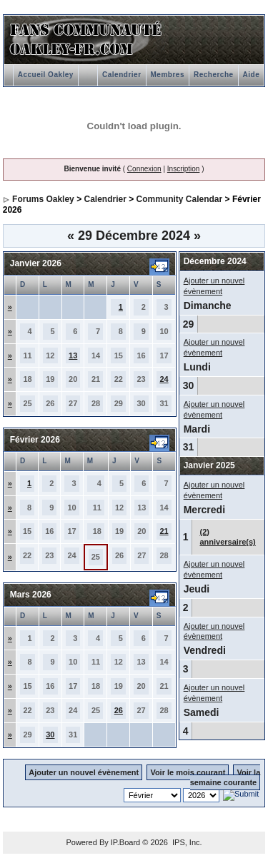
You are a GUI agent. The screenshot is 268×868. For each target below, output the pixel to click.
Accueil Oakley (46, 75)
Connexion (144, 169)
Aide (252, 75)
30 (50, 735)
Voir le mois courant (188, 772)
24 (164, 379)
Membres (168, 75)
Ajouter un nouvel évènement (84, 772)
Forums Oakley (43, 199)
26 (119, 710)
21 (164, 531)
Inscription (184, 169)
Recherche (214, 75)
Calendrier (121, 75)
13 (73, 355)
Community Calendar (180, 199)
